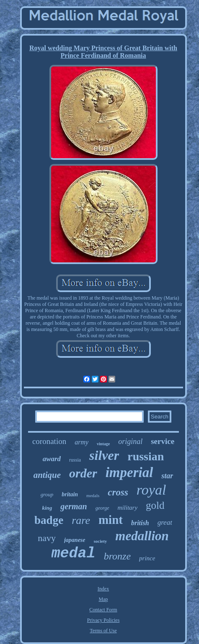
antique (47, 475)
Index (103, 589)
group (47, 494)
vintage (103, 444)
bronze (117, 556)
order (83, 473)
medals (93, 495)
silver (104, 455)
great (165, 522)
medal (74, 554)
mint (111, 520)
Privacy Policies (103, 620)
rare (81, 520)
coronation (49, 441)
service (163, 441)
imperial (129, 472)
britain (70, 494)
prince (147, 558)
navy (47, 538)
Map (103, 599)
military (128, 508)
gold (155, 505)
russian (146, 456)
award (52, 459)
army (81, 442)
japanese (75, 540)
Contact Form (103, 610)
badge (49, 520)
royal (151, 490)
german (74, 506)
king (47, 508)
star (167, 476)
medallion (142, 536)
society (101, 541)
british (140, 523)
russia (75, 460)
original (130, 441)
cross (118, 492)
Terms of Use (103, 631)
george (102, 508)
